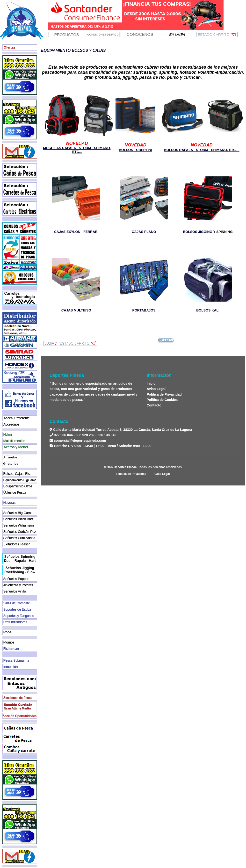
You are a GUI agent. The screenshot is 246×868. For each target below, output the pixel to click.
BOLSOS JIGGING (198, 232)
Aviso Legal (156, 389)
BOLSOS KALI (208, 310)
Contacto (154, 405)
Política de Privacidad (164, 394)
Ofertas (10, 47)
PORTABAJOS (144, 310)
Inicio (151, 383)
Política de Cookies (162, 400)
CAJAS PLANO (144, 232)
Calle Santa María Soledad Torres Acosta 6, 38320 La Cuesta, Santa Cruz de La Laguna (122, 430)
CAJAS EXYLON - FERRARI (76, 232)
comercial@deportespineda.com (80, 441)
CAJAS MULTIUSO (76, 310)
